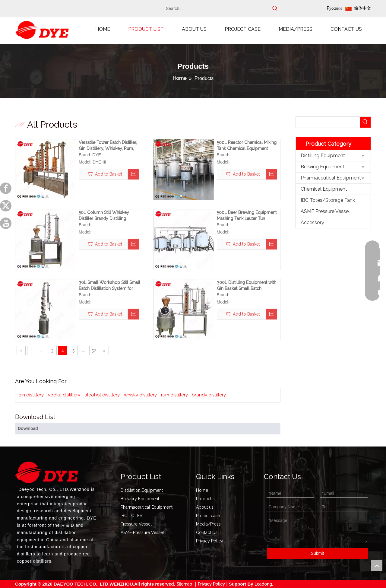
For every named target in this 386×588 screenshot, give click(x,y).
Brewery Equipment (140, 499)
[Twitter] (6, 206)
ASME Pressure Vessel (325, 211)
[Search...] (218, 8)
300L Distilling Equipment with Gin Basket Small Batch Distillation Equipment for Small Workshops (247, 286)
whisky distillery (140, 395)
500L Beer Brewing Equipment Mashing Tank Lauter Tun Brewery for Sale (247, 216)
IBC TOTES (131, 516)
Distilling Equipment (323, 156)
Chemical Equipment (324, 189)
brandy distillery (209, 395)
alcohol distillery (102, 395)
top (377, 565)
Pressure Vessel (136, 524)
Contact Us (207, 532)
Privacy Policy (210, 541)
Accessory (312, 222)
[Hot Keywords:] (275, 8)
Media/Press (208, 524)
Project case (208, 516)
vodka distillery (64, 395)
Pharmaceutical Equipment (331, 178)
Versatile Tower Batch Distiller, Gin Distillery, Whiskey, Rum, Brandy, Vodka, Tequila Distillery (110, 146)
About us (205, 507)
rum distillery (174, 395)
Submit (318, 553)
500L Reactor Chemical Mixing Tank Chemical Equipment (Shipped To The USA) (247, 146)
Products (205, 499)
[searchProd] (328, 122)
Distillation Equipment (142, 490)
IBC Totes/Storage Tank (328, 200)
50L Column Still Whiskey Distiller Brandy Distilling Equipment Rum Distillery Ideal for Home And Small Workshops (109, 216)
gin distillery (31, 395)
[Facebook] (6, 188)
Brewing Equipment (323, 167)
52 (94, 351)
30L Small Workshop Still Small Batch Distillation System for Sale (109, 286)
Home (202, 490)
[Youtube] (6, 223)
